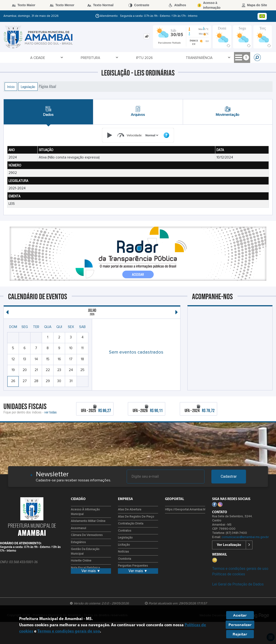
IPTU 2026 (71, 58)
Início (11, 87)
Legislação (28, 87)
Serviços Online (136, 58)
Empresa (226, 58)
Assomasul (78, 528)
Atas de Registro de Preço (136, 517)
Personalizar (240, 625)
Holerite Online (81, 561)
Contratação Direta (131, 524)
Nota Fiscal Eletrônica (85, 568)
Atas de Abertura (130, 510)
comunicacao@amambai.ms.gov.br (245, 537)
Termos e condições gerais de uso (240, 569)
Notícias (123, 552)
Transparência (100, 58)
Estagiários (78, 542)
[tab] (147, 36)
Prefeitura (46, 58)
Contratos (125, 531)
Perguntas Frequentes (133, 566)
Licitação (124, 545)
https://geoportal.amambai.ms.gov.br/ (191, 510)
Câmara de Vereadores (87, 535)
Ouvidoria (124, 559)
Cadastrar (229, 476)
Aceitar (240, 615)
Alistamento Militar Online (88, 521)
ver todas (51, 412)
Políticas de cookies (228, 574)
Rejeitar (240, 634)
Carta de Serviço (195, 58)
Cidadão (166, 58)
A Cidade (21, 58)
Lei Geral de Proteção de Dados (238, 584)
